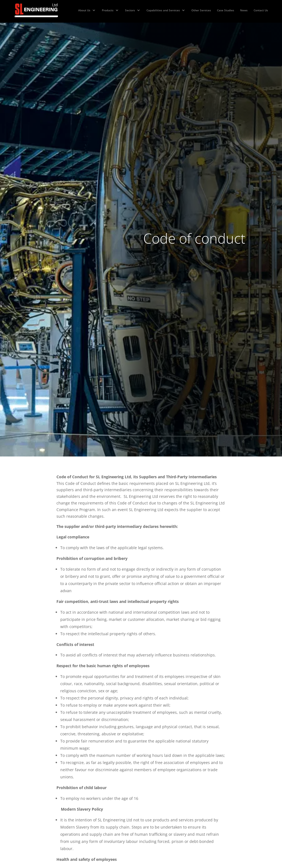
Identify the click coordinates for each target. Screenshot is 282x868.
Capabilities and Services (163, 10)
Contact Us (261, 10)
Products (108, 10)
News (244, 10)
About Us (84, 10)
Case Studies (226, 10)
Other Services (201, 10)
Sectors (130, 10)
